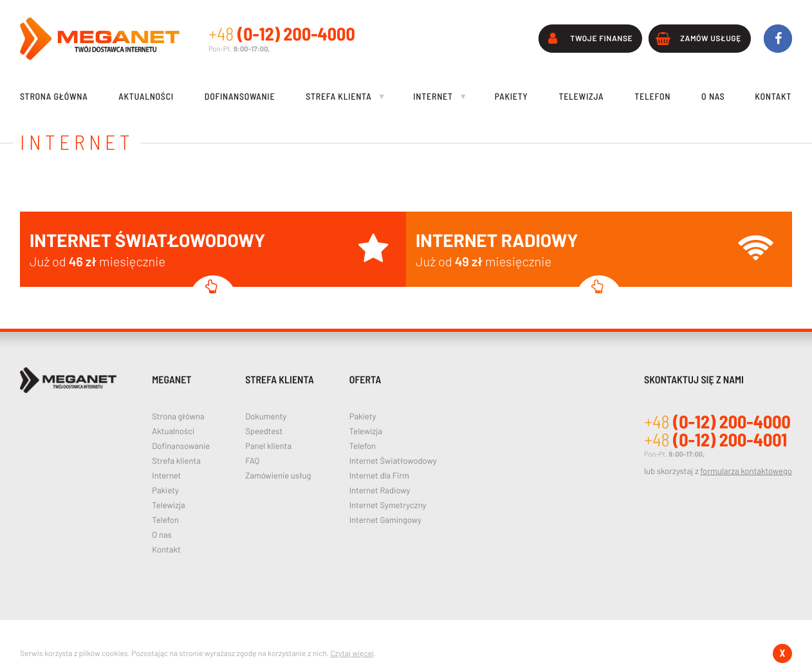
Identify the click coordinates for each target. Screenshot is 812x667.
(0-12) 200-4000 (282, 33)
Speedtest (264, 431)
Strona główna (178, 416)
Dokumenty (266, 416)
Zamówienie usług (278, 476)
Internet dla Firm (379, 476)
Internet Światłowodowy (393, 461)
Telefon (165, 520)
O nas (162, 535)
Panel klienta (268, 446)
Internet (166, 476)
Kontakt (166, 550)
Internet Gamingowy (385, 520)
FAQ (252, 461)
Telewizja (168, 505)
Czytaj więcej (352, 653)
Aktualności (173, 431)
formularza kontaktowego (746, 471)
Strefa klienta (176, 461)
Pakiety (165, 490)
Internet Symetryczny (388, 505)
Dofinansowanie (181, 446)
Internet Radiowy (380, 490)
